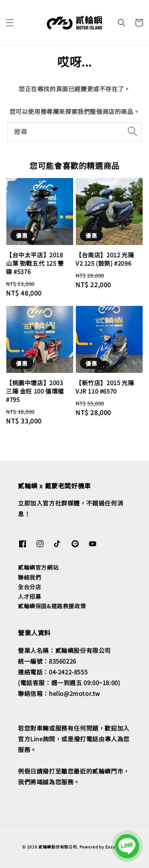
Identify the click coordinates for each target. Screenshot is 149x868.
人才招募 (29, 596)
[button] (10, 23)
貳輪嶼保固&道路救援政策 (52, 606)
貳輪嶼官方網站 (38, 567)
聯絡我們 (29, 577)
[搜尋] (132, 131)
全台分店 (29, 587)
